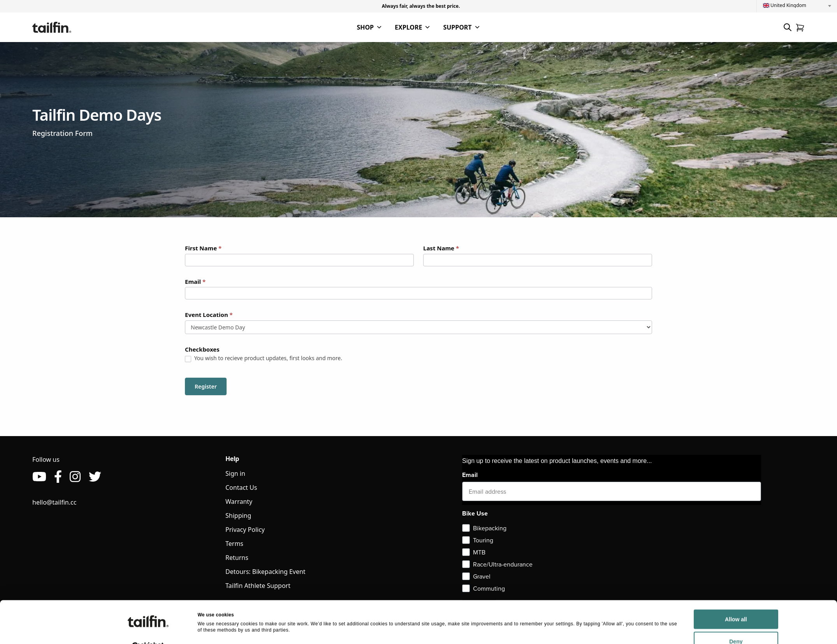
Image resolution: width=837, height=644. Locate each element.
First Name (203, 248)
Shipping (238, 516)
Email (195, 282)
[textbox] (797, 5)
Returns (237, 558)
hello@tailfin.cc (54, 502)
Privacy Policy (245, 530)
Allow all (674, 603)
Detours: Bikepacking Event (266, 572)
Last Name (441, 248)
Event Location (209, 315)
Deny (674, 625)
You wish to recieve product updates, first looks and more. (264, 358)
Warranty (239, 501)
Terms (234, 544)
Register (206, 386)
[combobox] (797, 5)
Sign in (235, 473)
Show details (212, 630)
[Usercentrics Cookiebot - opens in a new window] (148, 630)
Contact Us (241, 487)
